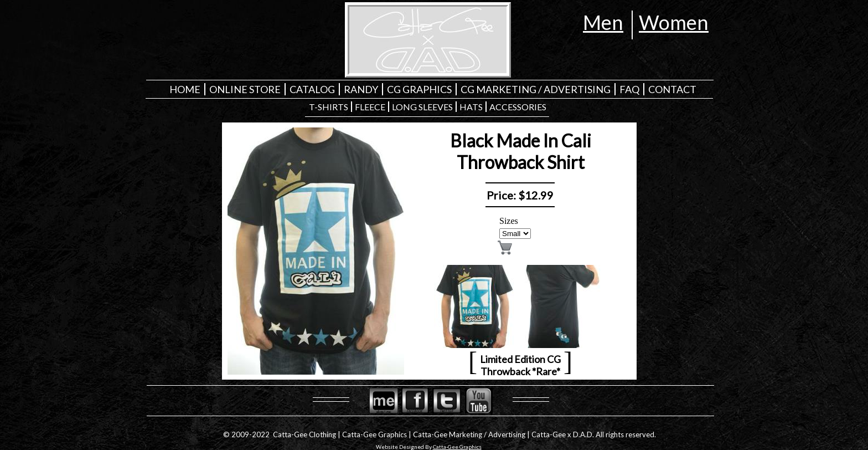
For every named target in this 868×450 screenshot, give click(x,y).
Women (674, 22)
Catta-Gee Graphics (457, 447)
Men (603, 22)
